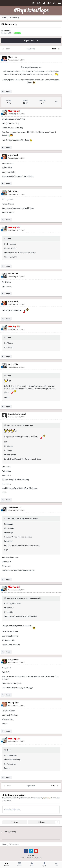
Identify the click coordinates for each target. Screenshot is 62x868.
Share (15, 822)
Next (54, 49)
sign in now (47, 798)
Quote (8, 91)
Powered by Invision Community (31, 858)
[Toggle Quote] (5, 239)
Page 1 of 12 (31, 49)
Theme (31, 855)
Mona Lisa (8, 31)
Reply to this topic (31, 41)
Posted (16, 60)
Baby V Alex (13, 191)
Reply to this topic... (13, 810)
